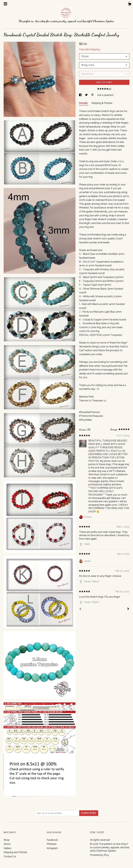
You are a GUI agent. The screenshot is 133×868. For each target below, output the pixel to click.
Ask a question (105, 95)
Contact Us (10, 856)
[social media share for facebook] (81, 95)
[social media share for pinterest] (93, 95)
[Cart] (130, 5)
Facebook (52, 840)
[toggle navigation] (5, 4)
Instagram (52, 848)
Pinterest (52, 844)
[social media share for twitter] (87, 95)
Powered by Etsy (99, 855)
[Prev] (80, 609)
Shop (7, 840)
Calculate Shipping (89, 49)
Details (84, 103)
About (7, 844)
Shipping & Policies (102, 103)
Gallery (8, 848)
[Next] (128, 609)
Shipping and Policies (15, 852)
